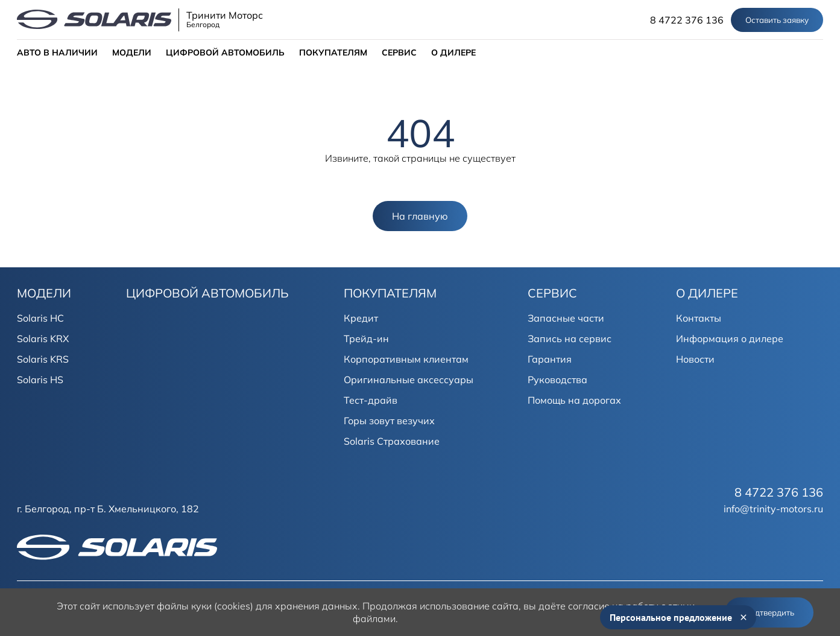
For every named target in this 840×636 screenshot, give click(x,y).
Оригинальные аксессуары (409, 380)
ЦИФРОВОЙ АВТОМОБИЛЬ (225, 52)
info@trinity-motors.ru (773, 509)
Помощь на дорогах (574, 400)
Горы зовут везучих (389, 421)
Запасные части (566, 318)
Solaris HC (40, 318)
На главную (420, 216)
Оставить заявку (777, 20)
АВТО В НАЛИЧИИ (57, 52)
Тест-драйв (371, 400)
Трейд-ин (366, 339)
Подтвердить (769, 612)
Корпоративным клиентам (406, 359)
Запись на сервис (570, 339)
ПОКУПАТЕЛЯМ (333, 52)
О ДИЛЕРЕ (453, 52)
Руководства (557, 380)
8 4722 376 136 (687, 20)
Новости (695, 359)
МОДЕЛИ (132, 52)
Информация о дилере (730, 339)
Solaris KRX (43, 339)
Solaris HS (40, 380)
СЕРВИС (399, 52)
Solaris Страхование (392, 441)
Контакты (699, 318)
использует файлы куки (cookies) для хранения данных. (231, 606)
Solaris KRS (43, 359)
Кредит (361, 318)
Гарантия (550, 359)
